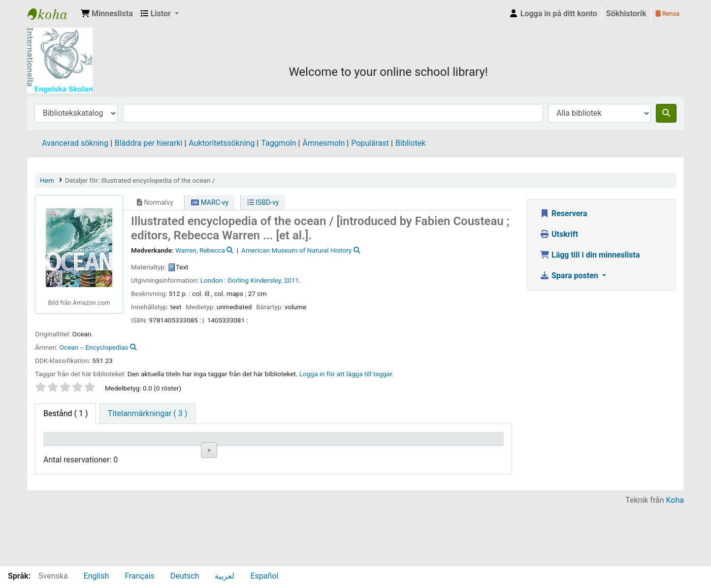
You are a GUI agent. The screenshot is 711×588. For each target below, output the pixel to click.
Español (264, 576)
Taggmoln (278, 143)
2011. (292, 280)
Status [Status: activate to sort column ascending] (348, 453)
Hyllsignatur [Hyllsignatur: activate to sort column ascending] (241, 453)
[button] (107, 14)
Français (140, 576)
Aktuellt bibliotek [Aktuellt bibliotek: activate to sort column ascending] (121, 448)
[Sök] (666, 113)
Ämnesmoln (323, 143)
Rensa (667, 14)
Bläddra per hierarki (149, 143)
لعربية (225, 576)
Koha (675, 560)
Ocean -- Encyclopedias (94, 347)
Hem (47, 180)
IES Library (52, 14)
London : (213, 280)
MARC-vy (210, 202)
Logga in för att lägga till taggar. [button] (347, 374)
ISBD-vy (263, 202)
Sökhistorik (626, 14)
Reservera (564, 213)
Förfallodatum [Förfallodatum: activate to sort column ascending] (417, 453)
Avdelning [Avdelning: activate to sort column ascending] (181, 453)
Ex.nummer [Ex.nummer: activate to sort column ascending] (298, 453)
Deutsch (185, 576)
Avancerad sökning (75, 143)
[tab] (147, 414)
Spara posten (570, 276)
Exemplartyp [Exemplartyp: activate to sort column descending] (70, 453)
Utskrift (559, 234)
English (97, 576)
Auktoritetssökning (222, 143)
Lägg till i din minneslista (590, 255)
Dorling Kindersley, (255, 280)
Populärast (370, 143)
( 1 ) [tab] (65, 413)
